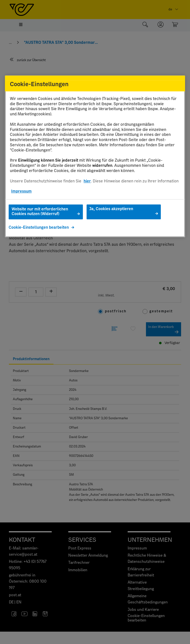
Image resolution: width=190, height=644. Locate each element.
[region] (95, 156)
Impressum (21, 191)
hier (87, 181)
